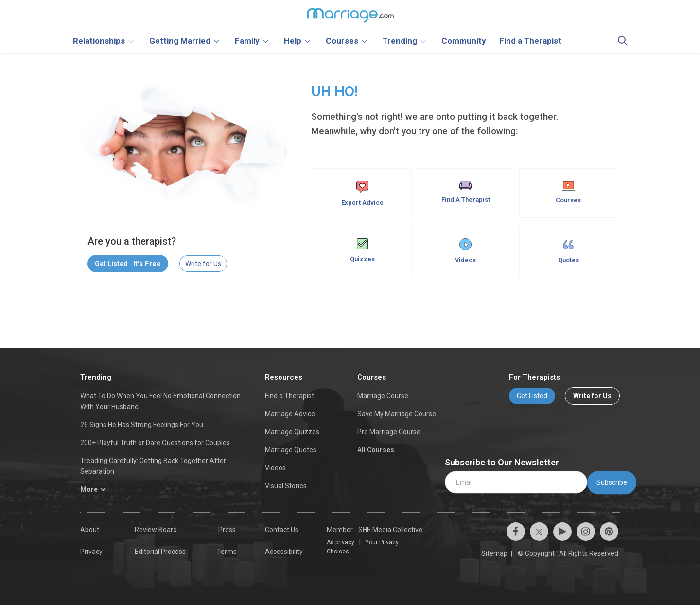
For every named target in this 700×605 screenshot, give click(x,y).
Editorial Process (160, 552)
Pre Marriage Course (389, 432)
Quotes (569, 251)
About (90, 530)
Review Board (156, 530)
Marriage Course (383, 396)
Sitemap (494, 553)
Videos (465, 251)
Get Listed (532, 396)
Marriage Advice (290, 414)
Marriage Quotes (291, 450)
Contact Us (282, 530)
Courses (568, 192)
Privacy (91, 552)
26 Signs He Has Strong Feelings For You (142, 425)
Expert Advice (362, 194)
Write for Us (203, 264)
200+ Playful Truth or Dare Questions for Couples (155, 443)
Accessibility (284, 552)
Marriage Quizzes (292, 432)
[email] (516, 482)
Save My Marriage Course (397, 414)
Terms (227, 552)
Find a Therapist (289, 396)
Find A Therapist (466, 192)
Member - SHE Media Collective (375, 530)
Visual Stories (286, 486)
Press (227, 530)
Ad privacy (341, 542)
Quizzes (362, 250)
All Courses (376, 450)
